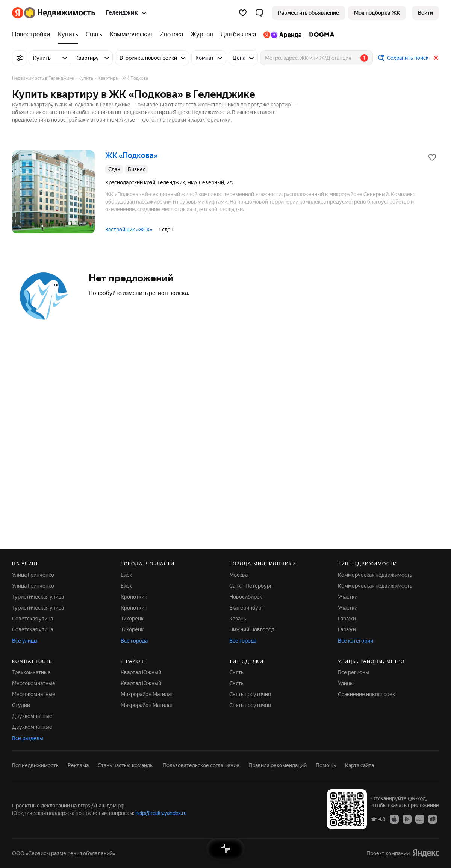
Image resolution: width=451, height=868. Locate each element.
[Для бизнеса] (238, 35)
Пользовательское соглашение (201, 765)
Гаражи (347, 619)
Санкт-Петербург (251, 586)
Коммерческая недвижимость (375, 575)
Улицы (346, 683)
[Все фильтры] (20, 58)
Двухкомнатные (32, 716)
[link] (425, 13)
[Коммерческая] (131, 35)
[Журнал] (202, 35)
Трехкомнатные (31, 672)
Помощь (326, 765)
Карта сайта (359, 765)
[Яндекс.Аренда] (282, 35)
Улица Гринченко (33, 575)
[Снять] (94, 35)
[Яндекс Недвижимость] (60, 13)
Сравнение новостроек (366, 694)
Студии (21, 705)
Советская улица (33, 619)
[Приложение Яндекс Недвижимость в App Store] (394, 819)
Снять (236, 672)
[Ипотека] (171, 35)
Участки (348, 597)
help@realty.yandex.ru (161, 813)
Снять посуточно (250, 694)
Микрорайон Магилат (147, 694)
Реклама (78, 765)
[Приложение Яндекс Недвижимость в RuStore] (433, 819)
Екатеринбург (246, 608)
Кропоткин (134, 597)
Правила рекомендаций (278, 765)
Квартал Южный (141, 672)
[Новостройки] (33, 35)
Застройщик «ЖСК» (129, 230)
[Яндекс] (18, 13)
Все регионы (353, 672)
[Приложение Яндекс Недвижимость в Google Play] (407, 819)
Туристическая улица (38, 597)
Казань (238, 619)
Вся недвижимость (35, 765)
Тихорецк (132, 619)
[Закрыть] (436, 58)
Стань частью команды (126, 765)
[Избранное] (243, 13)
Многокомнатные (34, 683)
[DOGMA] (320, 35)
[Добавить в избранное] (432, 157)
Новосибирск (246, 597)
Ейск (126, 575)
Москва (238, 575)
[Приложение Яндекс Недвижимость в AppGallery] (420, 819)
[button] (259, 13)
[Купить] (68, 35)
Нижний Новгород (252, 629)
